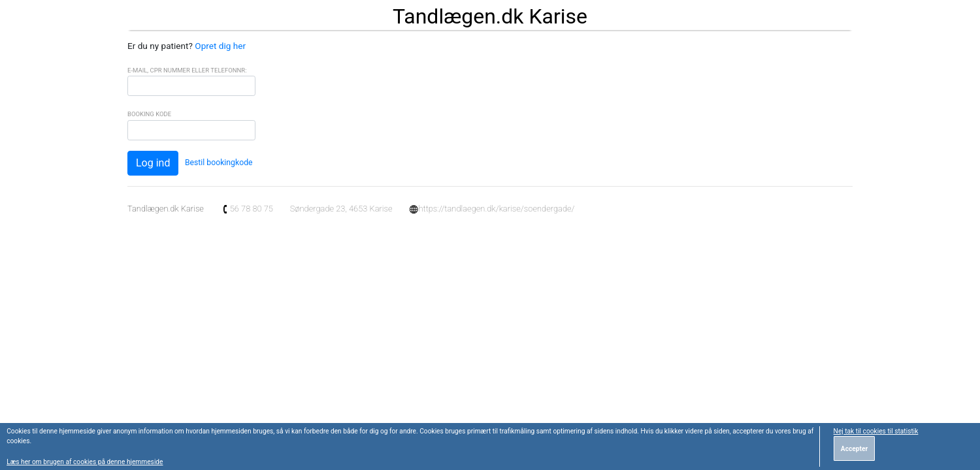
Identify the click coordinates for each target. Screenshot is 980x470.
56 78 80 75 (247, 209)
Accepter (854, 449)
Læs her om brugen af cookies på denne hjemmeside (85, 462)
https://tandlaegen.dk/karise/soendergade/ (492, 209)
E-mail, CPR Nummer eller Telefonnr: (187, 70)
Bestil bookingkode (219, 163)
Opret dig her (220, 46)
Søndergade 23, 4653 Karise (341, 209)
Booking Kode (149, 114)
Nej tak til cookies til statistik (876, 431)
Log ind (153, 163)
